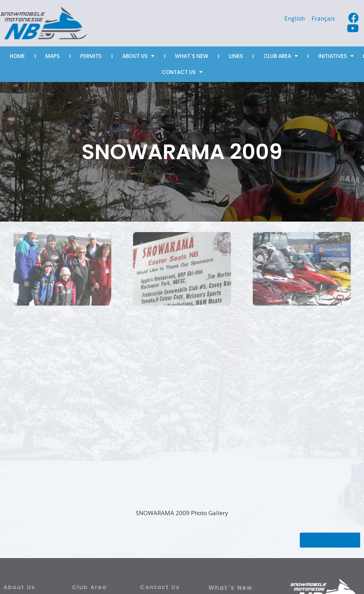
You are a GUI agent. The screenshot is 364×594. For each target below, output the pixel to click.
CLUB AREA (281, 56)
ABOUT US (138, 56)
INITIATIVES (336, 56)
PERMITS (91, 56)
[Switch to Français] (323, 18)
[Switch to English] (295, 18)
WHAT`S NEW (192, 56)
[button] (330, 540)
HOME (17, 56)
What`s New (230, 588)
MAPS (53, 56)
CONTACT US (182, 72)
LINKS (236, 56)
